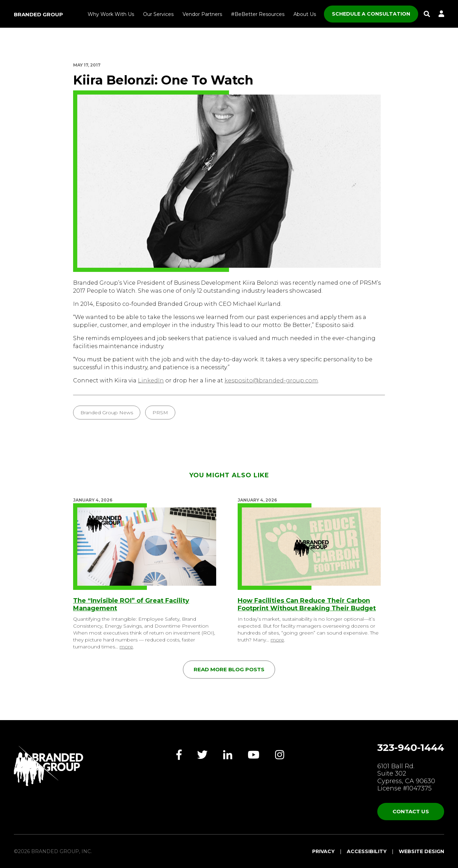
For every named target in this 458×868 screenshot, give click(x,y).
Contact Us (411, 811)
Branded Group (38, 14)
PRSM (160, 413)
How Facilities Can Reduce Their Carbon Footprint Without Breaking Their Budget (307, 604)
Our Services (158, 14)
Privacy (323, 851)
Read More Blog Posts (229, 669)
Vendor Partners (202, 14)
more (126, 647)
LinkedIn (151, 380)
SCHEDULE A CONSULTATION (371, 14)
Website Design (421, 851)
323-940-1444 (411, 747)
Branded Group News (107, 413)
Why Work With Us (111, 14)
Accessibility (367, 851)
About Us (305, 14)
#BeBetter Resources (258, 14)
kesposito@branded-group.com (271, 380)
